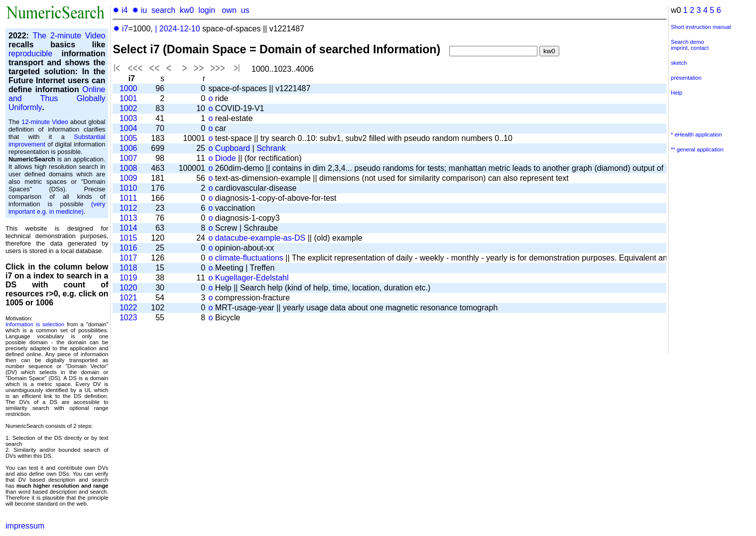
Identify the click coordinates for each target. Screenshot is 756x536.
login (207, 10)
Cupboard (233, 148)
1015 (128, 238)
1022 (128, 308)
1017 (128, 258)
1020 (128, 288)
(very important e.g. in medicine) (57, 208)
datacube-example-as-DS (260, 238)
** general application (697, 149)
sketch (679, 63)
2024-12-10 (180, 29)
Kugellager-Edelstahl (252, 278)
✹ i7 (121, 29)
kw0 (187, 10)
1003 (128, 118)
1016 (128, 248)
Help (677, 93)
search (163, 10)
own (229, 10)
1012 (128, 208)
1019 (128, 278)
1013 (128, 218)
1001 (128, 98)
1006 (128, 148)
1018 (128, 268)
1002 (128, 108)
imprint (679, 48)
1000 (128, 88)
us (245, 10)
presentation (686, 78)
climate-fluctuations (249, 258)
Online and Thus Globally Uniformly (57, 98)
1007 (128, 158)
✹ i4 (120, 10)
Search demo (688, 42)
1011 (128, 198)
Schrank (271, 148)
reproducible (30, 54)
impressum (25, 526)
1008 (128, 168)
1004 (128, 128)
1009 (128, 178)
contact (700, 48)
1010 (128, 188)
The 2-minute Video (69, 36)
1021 (128, 298)
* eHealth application (696, 134)
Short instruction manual (701, 27)
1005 (128, 138)
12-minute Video (45, 122)
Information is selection (35, 324)
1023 (128, 318)
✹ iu (139, 10)
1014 (128, 228)
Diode (226, 158)
